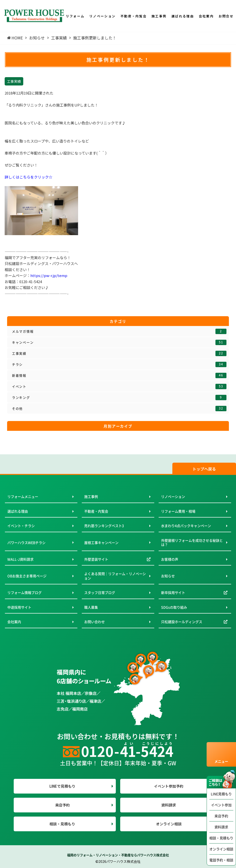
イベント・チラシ (21, 526)
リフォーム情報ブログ (24, 592)
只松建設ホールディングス (182, 622)
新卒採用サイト (173, 592)
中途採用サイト (19, 607)
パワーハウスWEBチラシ (26, 542)
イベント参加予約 (169, 786)
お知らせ (168, 576)
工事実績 (119, 353)
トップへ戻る (204, 469)
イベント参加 (221, 805)
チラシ (119, 364)
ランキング (119, 398)
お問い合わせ (94, 622)
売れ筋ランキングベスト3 (104, 526)
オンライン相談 (221, 849)
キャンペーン (119, 342)
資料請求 (221, 827)
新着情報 (119, 375)
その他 (119, 409)
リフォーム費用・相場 (178, 511)
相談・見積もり (221, 838)
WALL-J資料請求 (20, 559)
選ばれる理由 (18, 511)
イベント (119, 386)
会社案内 (14, 622)
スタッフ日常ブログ (100, 592)
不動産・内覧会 (96, 511)
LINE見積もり (221, 794)
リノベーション (173, 496)
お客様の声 (170, 559)
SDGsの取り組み (174, 607)
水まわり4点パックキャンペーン (186, 526)
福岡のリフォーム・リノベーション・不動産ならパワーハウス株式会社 (118, 855)
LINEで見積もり (62, 786)
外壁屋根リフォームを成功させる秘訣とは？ (192, 542)
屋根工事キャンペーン (101, 542)
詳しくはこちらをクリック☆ (29, 177)
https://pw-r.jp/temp (49, 275)
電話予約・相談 (221, 860)
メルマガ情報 (119, 331)
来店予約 (221, 816)
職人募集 (91, 607)
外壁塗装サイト (96, 559)
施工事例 (91, 496)
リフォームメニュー (23, 496)
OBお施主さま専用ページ (27, 576)
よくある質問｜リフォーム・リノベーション (115, 576)
